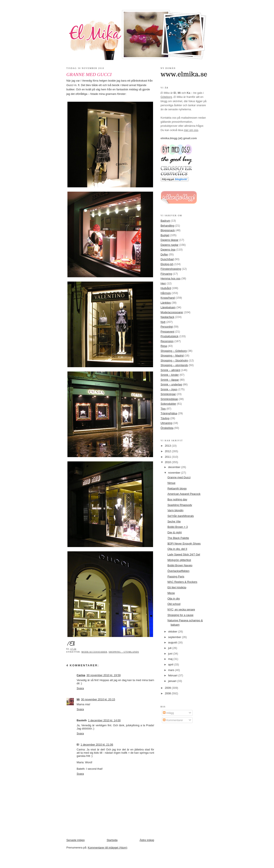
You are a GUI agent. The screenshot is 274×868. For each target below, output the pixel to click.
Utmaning (166, 423)
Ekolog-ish (167, 264)
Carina (81, 675)
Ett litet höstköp (177, 587)
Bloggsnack (168, 230)
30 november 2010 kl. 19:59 (103, 675)
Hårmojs (166, 293)
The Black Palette (178, 538)
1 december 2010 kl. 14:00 (104, 720)
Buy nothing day (177, 499)
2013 (168, 446)
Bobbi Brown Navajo (180, 565)
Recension (167, 341)
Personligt (167, 327)
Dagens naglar (170, 245)
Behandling (167, 226)
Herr (163, 283)
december (175, 467)
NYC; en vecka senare (181, 609)
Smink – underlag (171, 384)
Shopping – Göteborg (174, 351)
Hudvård (166, 288)
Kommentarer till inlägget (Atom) (107, 848)
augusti (173, 642)
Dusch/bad (167, 259)
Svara (80, 688)
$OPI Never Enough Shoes (184, 544)
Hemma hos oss (171, 278)
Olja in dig (173, 599)
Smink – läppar (170, 380)
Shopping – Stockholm (174, 360)
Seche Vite (174, 521)
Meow (171, 593)
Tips (163, 409)
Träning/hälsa (169, 413)
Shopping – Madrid (172, 356)
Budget (165, 235)
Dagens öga (168, 250)
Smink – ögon (169, 389)
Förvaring (166, 274)
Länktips (166, 303)
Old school (174, 604)
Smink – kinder (170, 375)
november (175, 473)
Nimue (171, 483)
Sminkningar (168, 394)
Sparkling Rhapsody (180, 505)
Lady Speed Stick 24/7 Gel (184, 554)
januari (173, 681)
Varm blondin (175, 510)
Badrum (165, 221)
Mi (78, 699)
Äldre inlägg (147, 840)
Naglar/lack (167, 317)
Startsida (112, 840)
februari (173, 675)
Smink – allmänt (170, 370)
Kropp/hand (168, 298)
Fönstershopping (171, 269)
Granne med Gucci (89, 75)
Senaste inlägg (75, 840)
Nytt (163, 322)
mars (171, 670)
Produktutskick (170, 336)
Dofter (164, 254)
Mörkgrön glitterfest (179, 560)
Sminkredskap (169, 399)
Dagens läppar (170, 240)
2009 (168, 688)
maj (171, 659)
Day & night (174, 532)
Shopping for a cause (180, 615)
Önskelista (167, 428)
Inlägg (168, 713)
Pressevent (167, 332)
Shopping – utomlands (124, 652)
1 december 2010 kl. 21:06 (97, 745)
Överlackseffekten (178, 571)
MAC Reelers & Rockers (182, 582)
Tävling (165, 418)
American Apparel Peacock (184, 494)
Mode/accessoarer (94, 652)
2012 (168, 451)
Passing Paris (176, 576)
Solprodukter (168, 404)
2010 (168, 462)
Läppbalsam (168, 307)
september (175, 637)
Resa (164, 346)
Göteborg (166, 97)
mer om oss (191, 130)
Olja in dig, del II (177, 549)
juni (171, 654)
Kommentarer (173, 720)
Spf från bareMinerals (181, 516)
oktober (173, 632)
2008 (168, 693)
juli (170, 648)
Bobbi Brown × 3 (178, 527)
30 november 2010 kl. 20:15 (98, 699)
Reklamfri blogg (177, 488)
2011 (168, 457)
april (171, 664)
